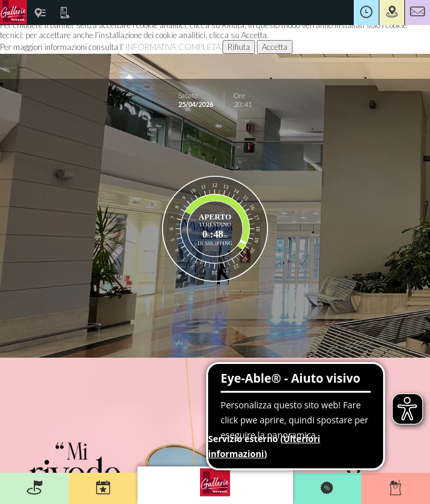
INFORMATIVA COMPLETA (173, 47)
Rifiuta (239, 47)
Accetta (275, 47)
